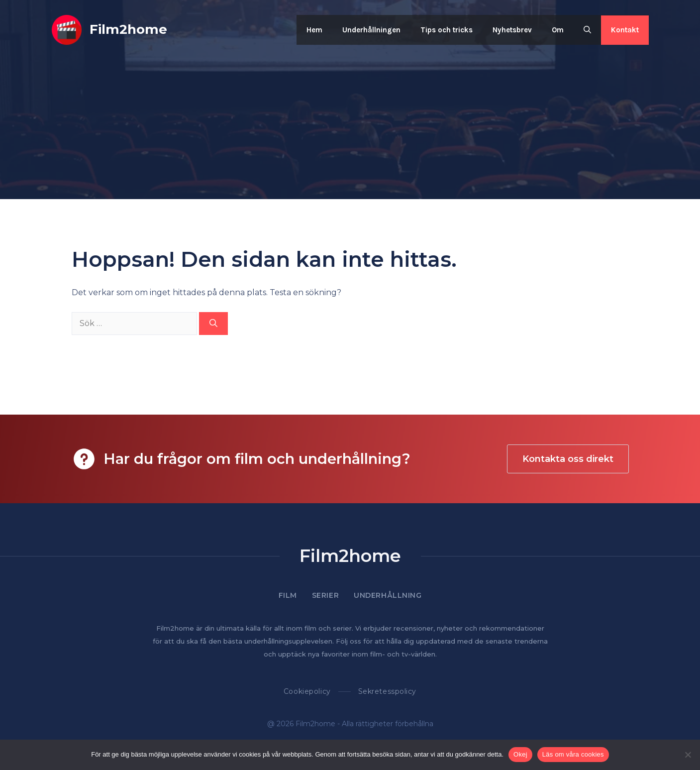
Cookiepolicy (307, 691)
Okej (520, 754)
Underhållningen (371, 30)
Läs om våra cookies (573, 754)
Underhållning (388, 595)
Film (288, 595)
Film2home (128, 29)
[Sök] (213, 324)
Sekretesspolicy (387, 691)
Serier (325, 595)
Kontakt (625, 30)
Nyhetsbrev (512, 30)
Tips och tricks (447, 30)
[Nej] (688, 755)
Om (558, 30)
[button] (587, 30)
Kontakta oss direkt (568, 459)
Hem (314, 30)
